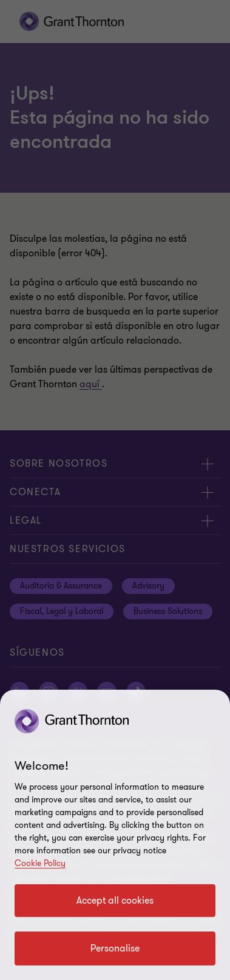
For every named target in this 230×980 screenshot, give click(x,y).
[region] (115, 835)
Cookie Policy (40, 863)
